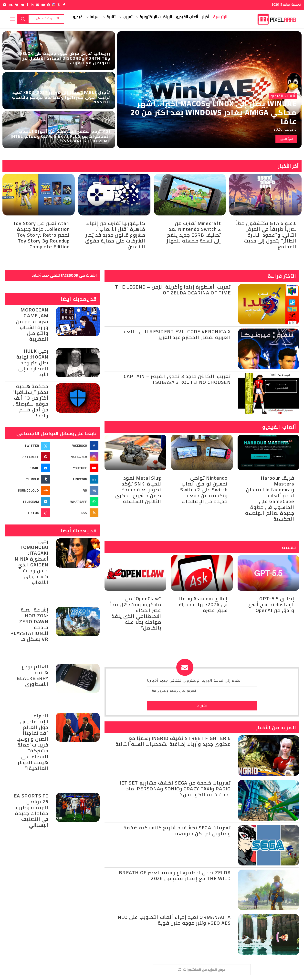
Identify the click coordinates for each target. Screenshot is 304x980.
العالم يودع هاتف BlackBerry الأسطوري (33, 675)
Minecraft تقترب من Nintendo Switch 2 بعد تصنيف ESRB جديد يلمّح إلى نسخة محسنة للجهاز (194, 232)
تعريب (127, 17)
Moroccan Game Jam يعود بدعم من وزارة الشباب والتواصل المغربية (32, 324)
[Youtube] (43, 5)
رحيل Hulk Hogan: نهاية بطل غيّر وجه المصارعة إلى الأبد (32, 363)
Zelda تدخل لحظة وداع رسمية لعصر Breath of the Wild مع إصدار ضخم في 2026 (175, 875)
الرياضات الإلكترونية (156, 17)
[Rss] (76, 513)
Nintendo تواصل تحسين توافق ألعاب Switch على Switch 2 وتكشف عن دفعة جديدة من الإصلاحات (204, 490)
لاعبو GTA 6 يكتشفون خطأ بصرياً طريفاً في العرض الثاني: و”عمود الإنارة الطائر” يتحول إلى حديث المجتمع (266, 235)
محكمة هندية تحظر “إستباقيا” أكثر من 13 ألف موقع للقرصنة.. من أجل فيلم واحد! (31, 401)
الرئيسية (220, 17)
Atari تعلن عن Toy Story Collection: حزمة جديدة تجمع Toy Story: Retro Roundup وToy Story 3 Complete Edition (41, 235)
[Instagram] (54, 5)
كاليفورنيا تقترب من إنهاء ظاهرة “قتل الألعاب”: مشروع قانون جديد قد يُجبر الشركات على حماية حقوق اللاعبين (115, 235)
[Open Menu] (12, 19)
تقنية (111, 17)
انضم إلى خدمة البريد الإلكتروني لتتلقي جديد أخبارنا (194, 681)
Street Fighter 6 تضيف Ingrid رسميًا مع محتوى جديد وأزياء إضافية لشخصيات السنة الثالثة (173, 741)
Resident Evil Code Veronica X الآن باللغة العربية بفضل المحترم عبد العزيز (177, 334)
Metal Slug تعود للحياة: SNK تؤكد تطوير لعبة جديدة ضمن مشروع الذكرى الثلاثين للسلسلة (138, 490)
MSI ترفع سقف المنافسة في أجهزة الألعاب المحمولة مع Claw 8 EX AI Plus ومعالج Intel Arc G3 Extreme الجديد (61, 136)
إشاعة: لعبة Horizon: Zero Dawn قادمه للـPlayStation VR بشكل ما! (29, 624)
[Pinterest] (48, 5)
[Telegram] (5, 5)
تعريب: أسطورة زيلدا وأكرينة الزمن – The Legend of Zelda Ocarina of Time (173, 290)
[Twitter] (59, 5)
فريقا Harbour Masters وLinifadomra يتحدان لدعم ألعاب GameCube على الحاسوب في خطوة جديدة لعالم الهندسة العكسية (270, 498)
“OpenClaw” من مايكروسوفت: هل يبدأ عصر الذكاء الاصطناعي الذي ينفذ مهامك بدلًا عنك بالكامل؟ (136, 613)
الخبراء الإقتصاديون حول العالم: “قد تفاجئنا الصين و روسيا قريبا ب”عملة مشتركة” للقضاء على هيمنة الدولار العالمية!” (32, 742)
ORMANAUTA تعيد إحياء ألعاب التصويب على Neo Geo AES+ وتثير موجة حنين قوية (174, 920)
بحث (23, 19)
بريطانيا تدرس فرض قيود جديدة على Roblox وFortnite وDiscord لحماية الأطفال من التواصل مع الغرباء (63, 58)
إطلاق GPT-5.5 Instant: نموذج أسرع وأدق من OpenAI (271, 604)
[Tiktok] (28, 513)
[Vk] (22, 5)
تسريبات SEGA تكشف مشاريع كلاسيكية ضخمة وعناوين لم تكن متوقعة (177, 830)
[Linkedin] (32, 5)
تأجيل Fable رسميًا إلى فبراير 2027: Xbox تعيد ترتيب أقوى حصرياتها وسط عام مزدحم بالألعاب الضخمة (61, 97)
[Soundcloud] (11, 5)
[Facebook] (64, 5)
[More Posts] (202, 970)
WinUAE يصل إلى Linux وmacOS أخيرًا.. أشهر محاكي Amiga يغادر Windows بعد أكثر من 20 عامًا (214, 112)
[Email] (37, 5)
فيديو (78, 17)
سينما (95, 17)
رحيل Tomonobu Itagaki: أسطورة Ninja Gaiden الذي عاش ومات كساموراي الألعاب (32, 562)
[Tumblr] (27, 5)
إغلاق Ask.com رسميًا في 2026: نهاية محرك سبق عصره (203, 604)
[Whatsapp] (76, 502)
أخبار (206, 17)
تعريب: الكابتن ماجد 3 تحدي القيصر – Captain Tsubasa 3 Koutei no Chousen (177, 379)
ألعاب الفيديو (187, 17)
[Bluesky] (17, 5)
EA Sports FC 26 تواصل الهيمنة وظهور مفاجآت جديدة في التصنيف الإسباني (31, 810)
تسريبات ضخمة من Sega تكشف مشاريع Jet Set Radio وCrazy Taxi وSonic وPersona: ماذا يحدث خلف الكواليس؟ (175, 789)
